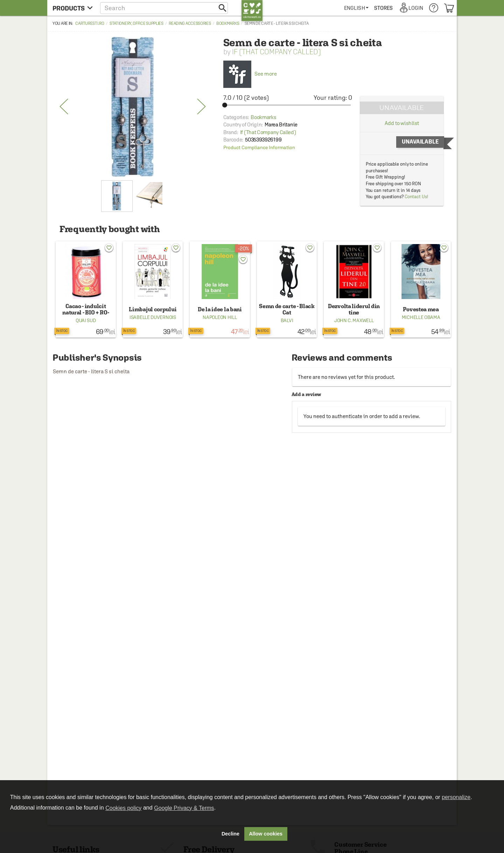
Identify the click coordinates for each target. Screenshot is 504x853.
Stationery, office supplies (136, 23)
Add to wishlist (402, 123)
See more (250, 74)
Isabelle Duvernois (153, 317)
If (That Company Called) (276, 52)
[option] (133, 107)
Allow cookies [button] (266, 834)
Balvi (287, 320)
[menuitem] (356, 8)
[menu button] (73, 8)
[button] (164, 8)
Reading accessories (190, 23)
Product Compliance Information (259, 147)
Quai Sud (86, 320)
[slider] (288, 105)
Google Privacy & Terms (184, 808)
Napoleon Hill (220, 317)
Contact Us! (416, 197)
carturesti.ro (90, 23)
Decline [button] (230, 834)
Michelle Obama (421, 317)
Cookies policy (123, 808)
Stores (384, 8)
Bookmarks (228, 23)
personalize (456, 797)
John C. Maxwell (354, 320)
